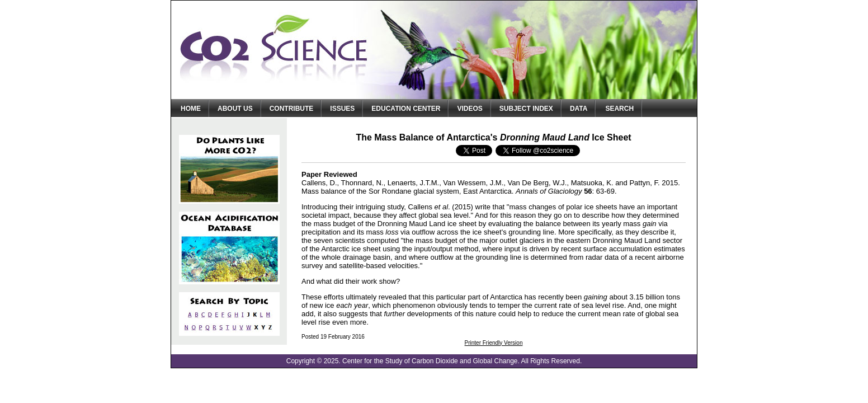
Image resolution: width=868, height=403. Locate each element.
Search (619, 109)
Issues (342, 109)
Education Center (406, 109)
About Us (235, 109)
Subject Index (526, 109)
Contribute (292, 109)
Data (579, 109)
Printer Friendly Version (494, 343)
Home (191, 109)
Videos (470, 109)
